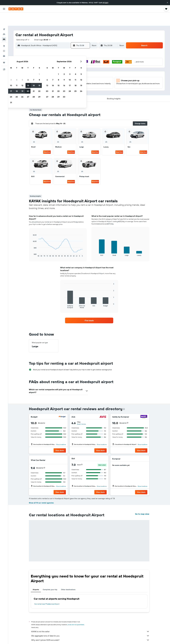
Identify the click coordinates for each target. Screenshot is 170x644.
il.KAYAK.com (33, 639)
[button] (167, 3)
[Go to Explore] (4, 33)
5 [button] (64, 60)
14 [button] (75, 66)
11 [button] (58, 66)
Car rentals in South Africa (54, 639)
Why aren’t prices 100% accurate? (90, 627)
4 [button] (58, 60)
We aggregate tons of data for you (90, 622)
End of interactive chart (32, 242)
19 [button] (64, 71)
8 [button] (81, 60)
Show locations (61, 431)
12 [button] (64, 66)
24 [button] (53, 77)
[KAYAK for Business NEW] (4, 43)
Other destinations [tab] (68, 576)
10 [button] (53, 66)
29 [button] (81, 77)
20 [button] (70, 71)
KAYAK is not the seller (90, 618)
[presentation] (124, 396)
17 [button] (53, 71)
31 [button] (53, 83)
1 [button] (81, 54)
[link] (89, 307)
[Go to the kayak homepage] (16, 9)
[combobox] (22, 26)
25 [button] (58, 77)
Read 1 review (81, 411)
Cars (41, 639)
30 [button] (47, 83)
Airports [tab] (36, 576)
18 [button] (58, 71)
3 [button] (53, 60)
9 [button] (47, 66)
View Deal (47, 139)
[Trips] (4, 49)
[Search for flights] (4, 16)
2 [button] (47, 60)
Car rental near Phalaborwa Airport (47, 591)
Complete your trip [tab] (50, 576)
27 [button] (70, 77)
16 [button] (47, 71)
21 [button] (75, 71)
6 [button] (70, 60)
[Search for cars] (4, 26)
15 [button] (81, 66)
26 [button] (64, 77)
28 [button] (75, 77)
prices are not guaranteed (76, 611)
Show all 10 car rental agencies (41, 490)
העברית (106, 3)
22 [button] (81, 71)
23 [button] (47, 77)
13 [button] (70, 66)
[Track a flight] (4, 38)
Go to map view (142, 501)
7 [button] (75, 60)
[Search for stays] (4, 21)
